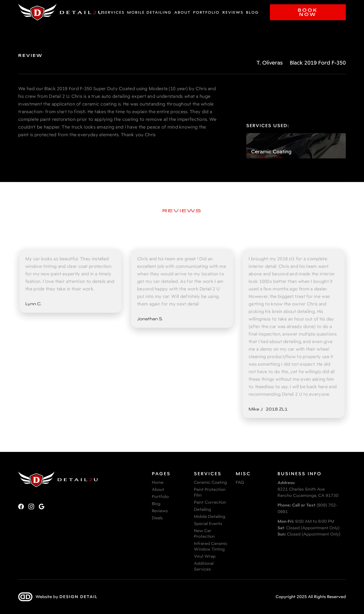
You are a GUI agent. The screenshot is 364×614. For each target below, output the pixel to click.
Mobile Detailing (149, 12)
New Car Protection (204, 533)
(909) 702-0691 (307, 508)
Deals (157, 518)
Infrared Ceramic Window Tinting (211, 546)
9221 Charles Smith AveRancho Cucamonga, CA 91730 (308, 489)
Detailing (202, 509)
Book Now (308, 12)
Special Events (208, 523)
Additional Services (204, 566)
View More (182, 446)
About (182, 12)
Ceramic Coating (210, 482)
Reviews (233, 12)
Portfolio (206, 12)
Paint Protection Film (210, 492)
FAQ (240, 482)
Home (158, 482)
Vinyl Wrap (205, 556)
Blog (252, 12)
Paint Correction (210, 502)
